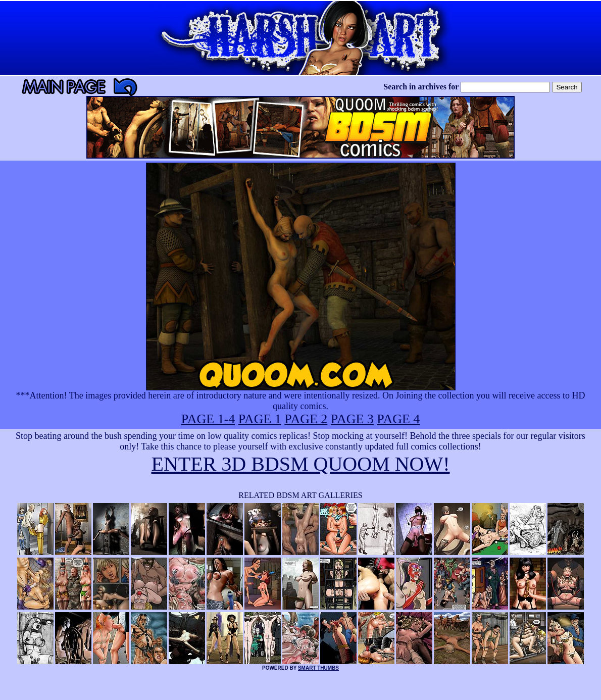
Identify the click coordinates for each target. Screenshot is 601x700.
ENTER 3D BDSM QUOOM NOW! (300, 464)
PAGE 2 (306, 419)
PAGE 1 (260, 419)
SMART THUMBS (318, 668)
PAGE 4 (398, 419)
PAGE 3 (352, 419)
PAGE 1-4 (208, 419)
